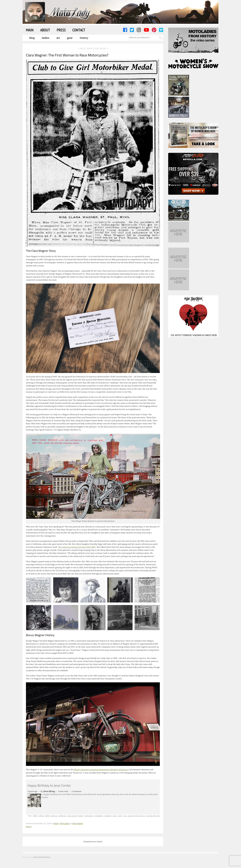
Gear (70, 38)
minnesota (89, 816)
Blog (32, 38)
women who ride (153, 816)
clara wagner (72, 816)
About (45, 30)
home (90, 48)
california (62, 816)
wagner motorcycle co (136, 816)
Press (61, 30)
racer (114, 816)
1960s (47, 816)
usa (125, 816)
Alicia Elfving (49, 791)
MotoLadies (65, 823)
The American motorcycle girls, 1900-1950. (77, 547)
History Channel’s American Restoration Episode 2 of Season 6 (101, 769)
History (84, 38)
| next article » (101, 48)
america (54, 816)
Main (30, 30)
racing (120, 816)
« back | (82, 48)
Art (58, 38)
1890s (35, 816)
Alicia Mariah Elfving (42, 857)
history (81, 816)
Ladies (46, 38)
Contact (79, 30)
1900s (41, 816)
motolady (108, 816)
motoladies (98, 816)
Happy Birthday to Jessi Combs (49, 785)
